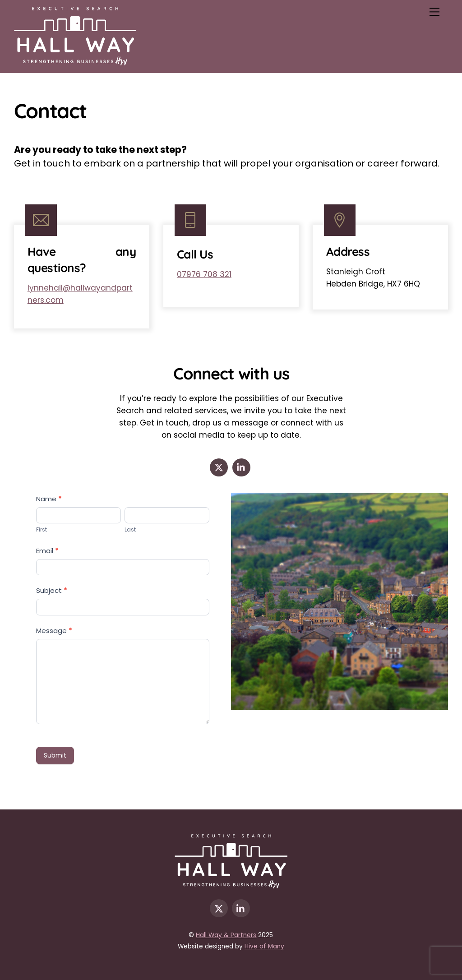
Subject (52, 590)
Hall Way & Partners (226, 935)
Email (47, 551)
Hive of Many (264, 946)
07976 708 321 (204, 274)
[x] (219, 467)
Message (54, 631)
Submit (55, 755)
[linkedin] (241, 467)
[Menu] (434, 12)
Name (49, 499)
